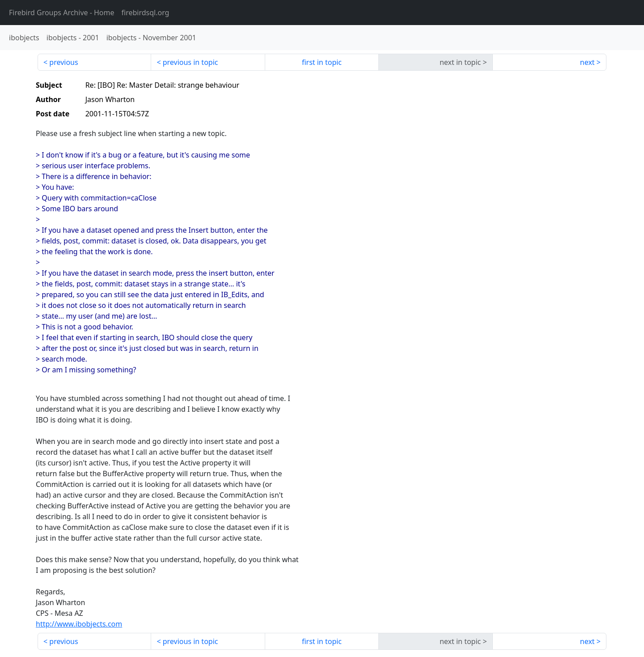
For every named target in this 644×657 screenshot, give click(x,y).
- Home (62, 13)
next (587, 62)
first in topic (322, 62)
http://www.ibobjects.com (79, 624)
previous (64, 62)
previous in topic (191, 62)
